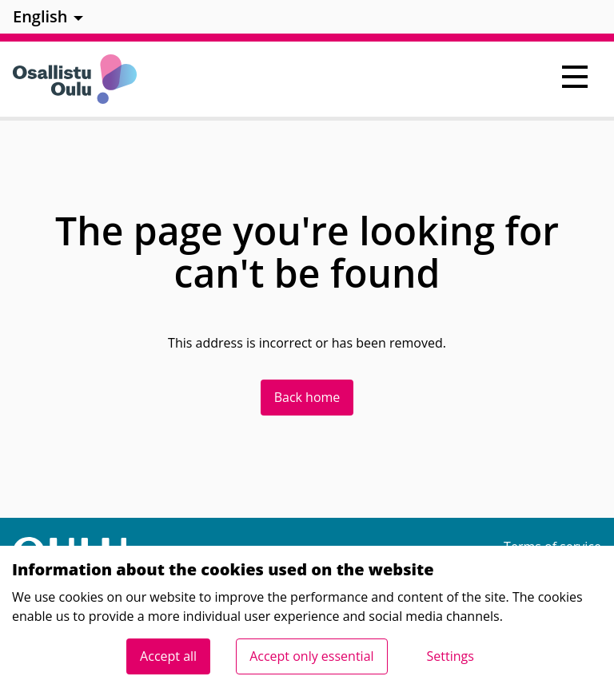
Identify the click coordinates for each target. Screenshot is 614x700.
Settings (451, 656)
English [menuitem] (40, 16)
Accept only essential (311, 656)
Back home (307, 397)
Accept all (168, 656)
